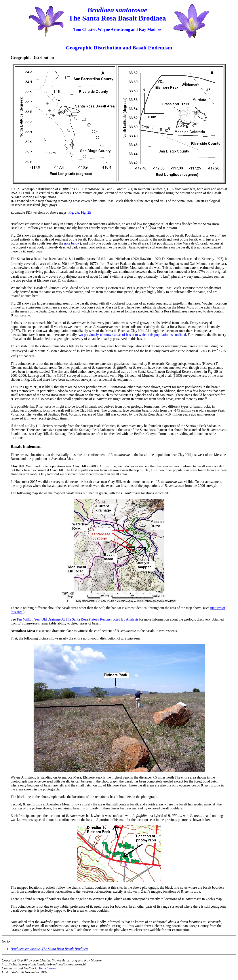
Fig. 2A (74, 212)
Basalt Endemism (26, 446)
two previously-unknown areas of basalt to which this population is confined (132, 335)
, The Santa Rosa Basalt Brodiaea (49, 949)
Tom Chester (47, 968)
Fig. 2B (86, 212)
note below (72, 243)
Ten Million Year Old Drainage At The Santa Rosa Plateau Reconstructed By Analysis (77, 619)
